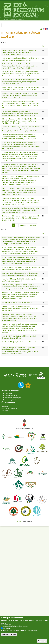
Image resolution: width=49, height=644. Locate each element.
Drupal (20, 521)
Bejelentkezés (9, 402)
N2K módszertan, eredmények (11, 398)
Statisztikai (6, 628)
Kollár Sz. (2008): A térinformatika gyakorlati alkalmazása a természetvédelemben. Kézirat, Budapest (21, 268)
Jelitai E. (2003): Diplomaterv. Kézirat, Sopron (17, 302)
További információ (41, 620)
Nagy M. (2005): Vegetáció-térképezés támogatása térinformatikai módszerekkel (19, 280)
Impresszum (5, 406)
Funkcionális (7, 624)
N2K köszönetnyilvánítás (9, 400)
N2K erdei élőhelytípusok (9, 396)
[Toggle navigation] (4, 25)
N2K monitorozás (7, 393)
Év (43, 46)
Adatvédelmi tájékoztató (9, 408)
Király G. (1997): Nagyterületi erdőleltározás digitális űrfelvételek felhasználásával (19, 337)
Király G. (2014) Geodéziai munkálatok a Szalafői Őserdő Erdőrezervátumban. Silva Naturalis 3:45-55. (21, 59)
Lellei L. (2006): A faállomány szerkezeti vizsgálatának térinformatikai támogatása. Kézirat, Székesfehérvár (20, 274)
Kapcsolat (5, 410)
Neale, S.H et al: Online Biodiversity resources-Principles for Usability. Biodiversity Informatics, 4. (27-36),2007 (20, 88)
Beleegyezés (42, 641)
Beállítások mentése (9, 634)
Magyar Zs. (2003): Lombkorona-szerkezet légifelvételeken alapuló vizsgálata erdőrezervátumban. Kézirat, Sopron (20, 308)
